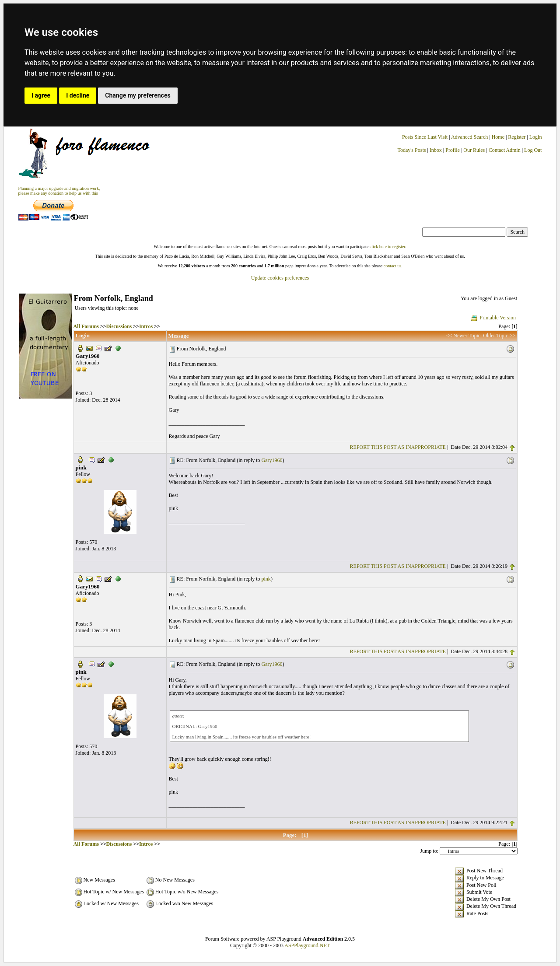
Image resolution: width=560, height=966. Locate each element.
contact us (392, 266)
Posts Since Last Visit (425, 137)
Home (498, 137)
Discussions (119, 326)
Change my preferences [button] (138, 95)
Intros (146, 326)
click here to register (387, 247)
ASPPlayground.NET (307, 945)
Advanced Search (469, 137)
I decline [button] (78, 95)
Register (517, 137)
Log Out (533, 150)
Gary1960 (272, 460)
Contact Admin (505, 150)
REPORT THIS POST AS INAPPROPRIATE (398, 447)
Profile (453, 150)
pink (266, 579)
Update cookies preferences (280, 278)
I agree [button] (41, 95)
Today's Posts (411, 150)
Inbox (436, 150)
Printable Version (493, 318)
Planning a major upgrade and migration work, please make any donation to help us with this (59, 191)
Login (536, 137)
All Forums (86, 326)
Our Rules (474, 150)
